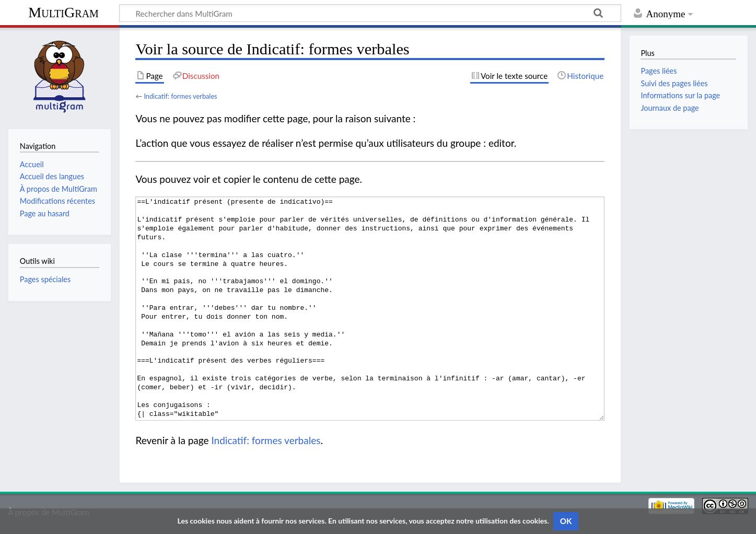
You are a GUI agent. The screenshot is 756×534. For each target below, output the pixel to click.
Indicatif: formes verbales (180, 96)
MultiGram (63, 12)
